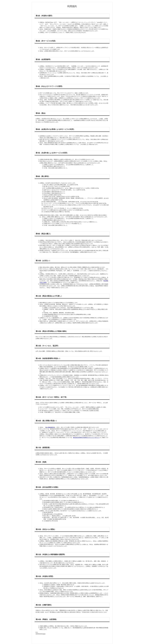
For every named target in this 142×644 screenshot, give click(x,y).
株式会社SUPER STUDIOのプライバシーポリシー (86, 438)
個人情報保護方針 (50, 427)
